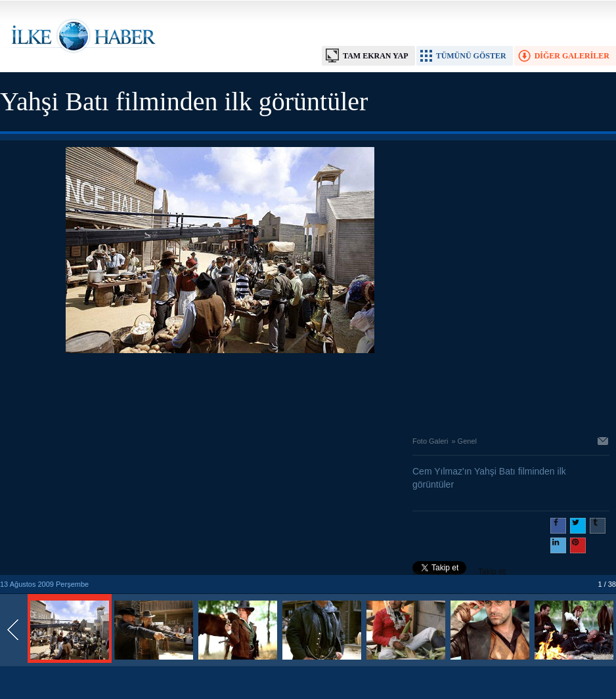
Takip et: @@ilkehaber (460, 573)
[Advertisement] (220, 391)
